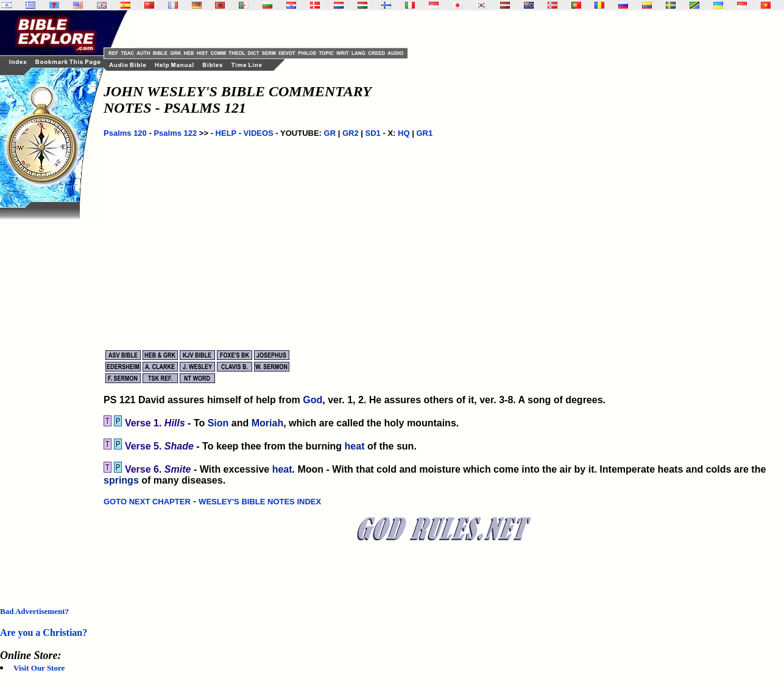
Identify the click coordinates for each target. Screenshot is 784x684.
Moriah (267, 423)
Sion (218, 423)
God (313, 400)
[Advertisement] (49, 402)
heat (355, 446)
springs (121, 480)
